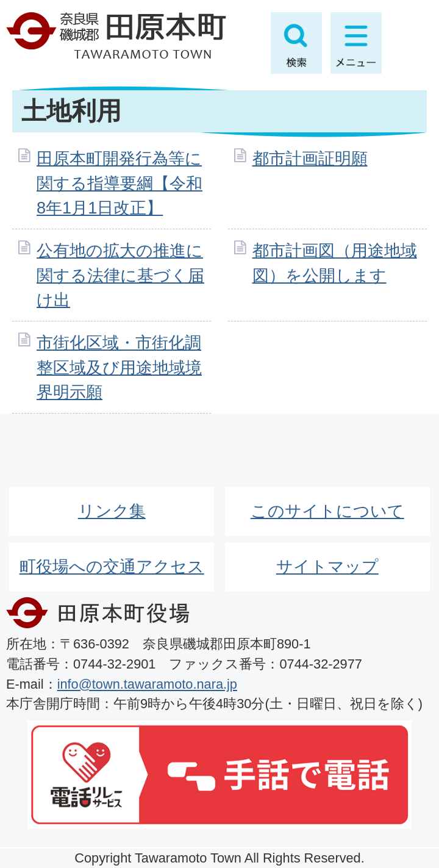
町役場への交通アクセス (112, 566)
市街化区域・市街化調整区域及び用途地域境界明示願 (119, 368)
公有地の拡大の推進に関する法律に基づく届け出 (120, 275)
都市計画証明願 (310, 158)
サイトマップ (327, 566)
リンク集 (112, 511)
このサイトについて (327, 511)
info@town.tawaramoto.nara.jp (147, 684)
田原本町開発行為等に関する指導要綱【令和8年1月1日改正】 (120, 183)
